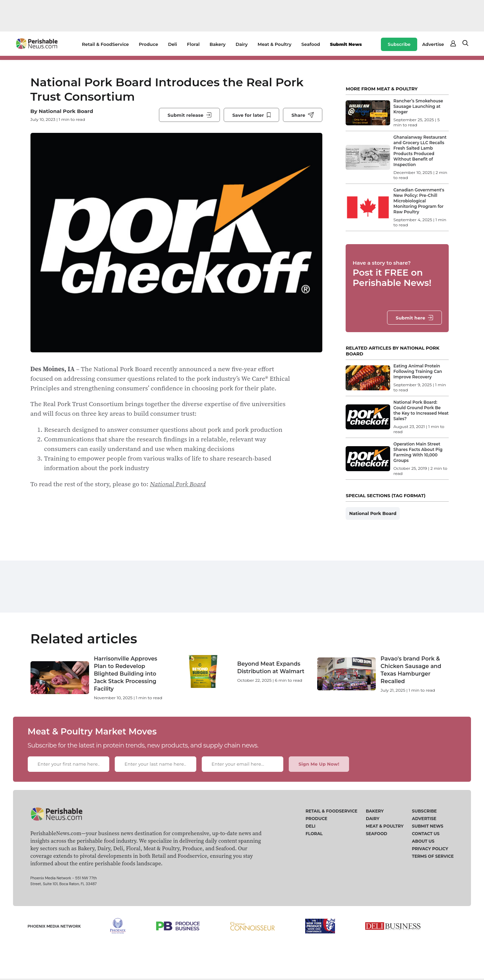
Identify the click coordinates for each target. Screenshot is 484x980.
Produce (148, 44)
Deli (173, 44)
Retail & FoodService (105, 44)
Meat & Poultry (275, 44)
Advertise (433, 44)
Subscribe (399, 44)
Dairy (242, 44)
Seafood (311, 44)
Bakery (218, 44)
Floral (193, 44)
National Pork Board (66, 111)
